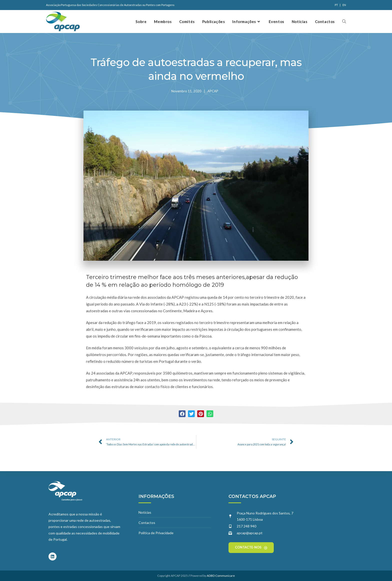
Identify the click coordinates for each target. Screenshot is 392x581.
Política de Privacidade (156, 533)
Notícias (145, 512)
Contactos (147, 523)
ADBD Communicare (221, 576)
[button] (182, 414)
